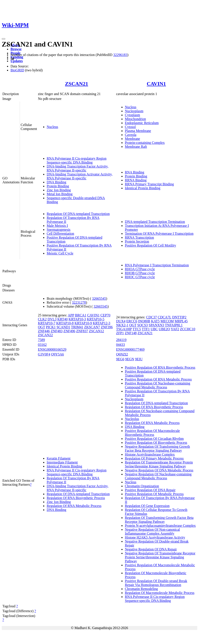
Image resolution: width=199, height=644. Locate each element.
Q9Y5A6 (58, 354)
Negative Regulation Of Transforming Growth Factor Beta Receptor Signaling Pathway (157, 448)
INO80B (144, 321)
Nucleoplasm (134, 111)
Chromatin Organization (142, 486)
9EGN (130, 359)
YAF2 (175, 329)
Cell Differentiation (60, 234)
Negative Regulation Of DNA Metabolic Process (159, 470)
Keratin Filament (59, 458)
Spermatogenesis (59, 230)
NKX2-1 (122, 325)
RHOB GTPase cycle (140, 273)
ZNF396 (107, 327)
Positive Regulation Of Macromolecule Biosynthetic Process (152, 433)
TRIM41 (77, 327)
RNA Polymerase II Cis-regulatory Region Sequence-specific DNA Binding (77, 160)
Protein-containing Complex (145, 143)
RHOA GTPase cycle (140, 269)
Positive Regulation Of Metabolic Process (154, 494)
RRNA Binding (136, 180)
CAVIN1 (156, 84)
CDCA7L (165, 317)
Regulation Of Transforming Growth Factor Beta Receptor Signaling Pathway (159, 520)
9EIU (139, 359)
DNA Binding (56, 182)
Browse (16, 49)
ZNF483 (57, 331)
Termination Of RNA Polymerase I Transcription (159, 234)
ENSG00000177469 (130, 349)
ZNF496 (69, 331)
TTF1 (146, 329)
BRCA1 (81, 315)
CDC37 (152, 317)
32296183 (120, 55)
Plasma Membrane (138, 131)
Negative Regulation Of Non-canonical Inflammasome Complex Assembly (152, 531)
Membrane (132, 139)
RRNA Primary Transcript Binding (149, 184)
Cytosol (130, 127)
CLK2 (42, 319)
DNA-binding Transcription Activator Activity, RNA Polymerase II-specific (80, 176)
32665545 (99, 299)
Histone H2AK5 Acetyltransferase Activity (155, 537)
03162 (42, 345)
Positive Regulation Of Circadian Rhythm (154, 439)
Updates (17, 61)
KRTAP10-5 (96, 319)
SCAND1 (63, 327)
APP (71, 315)
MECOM (167, 321)
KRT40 (63, 319)
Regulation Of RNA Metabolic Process (74, 506)
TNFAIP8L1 (174, 325)
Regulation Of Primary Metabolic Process (154, 458)
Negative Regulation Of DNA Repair (151, 549)
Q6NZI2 (122, 354)
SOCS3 (142, 325)
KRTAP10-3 (77, 319)
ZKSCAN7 (92, 327)
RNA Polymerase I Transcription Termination (157, 265)
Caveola (131, 135)
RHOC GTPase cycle (140, 277)
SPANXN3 (156, 325)
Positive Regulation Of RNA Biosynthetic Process (160, 367)
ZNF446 (44, 331)
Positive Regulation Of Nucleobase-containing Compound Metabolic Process (158, 385)
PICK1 (51, 327)
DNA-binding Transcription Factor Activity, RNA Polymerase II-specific (78, 168)
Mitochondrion (135, 119)
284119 (121, 340)
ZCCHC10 (187, 329)
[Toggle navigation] (4, 39)
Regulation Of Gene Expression (147, 506)
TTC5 (137, 329)
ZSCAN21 (77, 84)
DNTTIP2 (179, 317)
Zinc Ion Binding (59, 190)
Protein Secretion (137, 241)
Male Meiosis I (57, 226)
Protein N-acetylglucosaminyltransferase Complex (160, 526)
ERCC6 (132, 321)
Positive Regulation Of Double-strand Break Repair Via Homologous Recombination (156, 583)
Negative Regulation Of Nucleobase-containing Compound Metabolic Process (158, 476)
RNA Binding (135, 172)
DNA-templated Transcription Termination (155, 222)
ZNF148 (131, 333)
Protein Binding (58, 186)
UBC (154, 329)
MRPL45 (181, 321)
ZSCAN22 (45, 335)
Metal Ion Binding (60, 194)
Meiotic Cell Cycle (60, 253)
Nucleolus (132, 419)
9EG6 (120, 359)
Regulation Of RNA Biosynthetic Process (76, 498)
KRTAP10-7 (47, 323)
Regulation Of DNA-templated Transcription (78, 214)
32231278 (79, 302)
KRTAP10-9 (83, 323)
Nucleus (52, 127)
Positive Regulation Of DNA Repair (150, 490)
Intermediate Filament (62, 462)
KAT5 (155, 321)
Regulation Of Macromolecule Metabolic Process (160, 593)
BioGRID (17, 70)
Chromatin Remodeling (141, 589)
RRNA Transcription (139, 237)
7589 (41, 340)
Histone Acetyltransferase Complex (150, 454)
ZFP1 (120, 333)
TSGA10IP (124, 329)
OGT (42, 327)
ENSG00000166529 (52, 349)
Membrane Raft (136, 147)
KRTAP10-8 (65, 323)
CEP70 (105, 315)
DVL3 (52, 319)
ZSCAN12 (96, 331)
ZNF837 (82, 331)
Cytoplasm (132, 115)
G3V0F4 (44, 354)
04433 (121, 345)
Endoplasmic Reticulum (142, 123)
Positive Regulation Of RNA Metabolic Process (158, 379)
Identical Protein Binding (143, 188)
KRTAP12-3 (102, 323)
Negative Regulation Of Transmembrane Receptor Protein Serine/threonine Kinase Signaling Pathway (160, 557)
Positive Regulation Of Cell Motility (151, 245)
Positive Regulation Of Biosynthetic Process (156, 443)
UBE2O (164, 329)
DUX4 (121, 321)
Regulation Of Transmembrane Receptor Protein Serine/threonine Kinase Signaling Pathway (159, 464)
